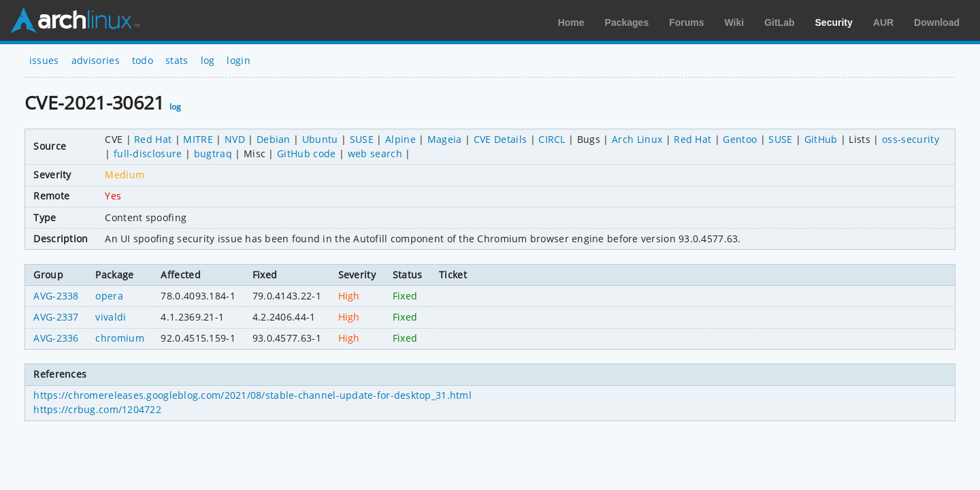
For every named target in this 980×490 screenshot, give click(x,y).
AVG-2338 (56, 296)
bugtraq (213, 153)
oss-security (911, 139)
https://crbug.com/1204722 (97, 409)
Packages (627, 22)
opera (109, 296)
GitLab (779, 22)
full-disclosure (148, 153)
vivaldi (111, 317)
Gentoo (740, 139)
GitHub (821, 139)
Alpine (401, 139)
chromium (120, 338)
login (239, 60)
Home (571, 22)
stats (177, 60)
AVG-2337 (56, 317)
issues (44, 60)
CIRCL (552, 139)
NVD (235, 139)
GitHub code (307, 153)
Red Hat (153, 139)
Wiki (735, 22)
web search (375, 153)
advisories (96, 60)
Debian (274, 139)
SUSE (362, 139)
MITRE (198, 139)
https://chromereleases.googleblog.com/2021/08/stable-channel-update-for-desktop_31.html (252, 395)
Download (937, 22)
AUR (883, 22)
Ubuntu (320, 139)
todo (143, 60)
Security (834, 22)
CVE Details (501, 139)
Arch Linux (75, 20)
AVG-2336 (56, 338)
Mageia (445, 139)
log (208, 60)
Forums (686, 22)
